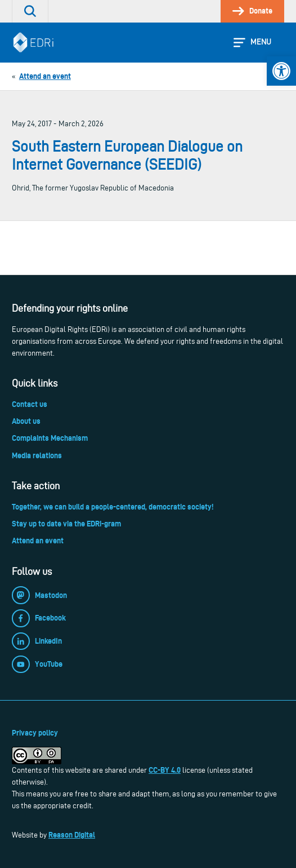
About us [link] (26, 421)
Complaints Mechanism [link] (50, 438)
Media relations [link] (37, 455)
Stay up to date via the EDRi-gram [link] (66, 524)
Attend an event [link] (38, 541)
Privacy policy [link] (35, 733)
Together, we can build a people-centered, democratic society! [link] (113, 507)
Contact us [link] (30, 404)
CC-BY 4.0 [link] (165, 770)
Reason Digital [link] (72, 835)
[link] (281, 71)
